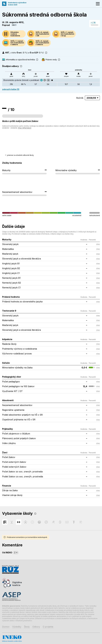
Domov (6, 627)
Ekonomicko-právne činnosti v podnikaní (21, 80)
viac (13, 25)
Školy (27, 627)
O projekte (48, 627)
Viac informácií (25, 128)
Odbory (36, 627)
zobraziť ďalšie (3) (11, 89)
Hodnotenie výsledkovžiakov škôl (17, 4)
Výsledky (17, 627)
